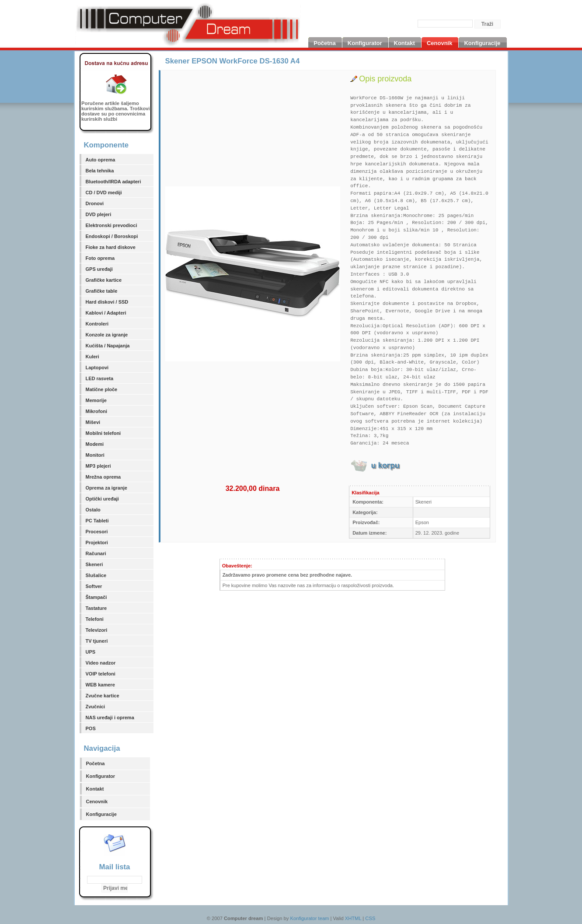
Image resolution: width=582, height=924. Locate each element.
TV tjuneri (97, 641)
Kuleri (92, 357)
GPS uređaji (99, 269)
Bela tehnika (100, 171)
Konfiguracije (101, 814)
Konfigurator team (310, 918)
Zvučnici (96, 707)
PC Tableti (97, 521)
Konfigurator (101, 776)
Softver (94, 586)
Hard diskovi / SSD (107, 302)
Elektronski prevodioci (112, 225)
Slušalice (96, 575)
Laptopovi (97, 367)
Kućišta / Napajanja (108, 346)
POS (91, 728)
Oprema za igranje (106, 488)
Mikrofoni (97, 411)
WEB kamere (100, 685)
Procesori (97, 532)
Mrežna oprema (103, 477)
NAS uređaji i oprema (110, 717)
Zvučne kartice (103, 696)
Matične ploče (102, 389)
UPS (91, 652)
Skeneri (94, 564)
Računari (96, 553)
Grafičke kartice (104, 280)
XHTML (353, 918)
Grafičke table (102, 291)
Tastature (96, 608)
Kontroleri (97, 324)
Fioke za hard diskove (111, 247)
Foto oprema (100, 258)
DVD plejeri (99, 214)
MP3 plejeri (98, 466)
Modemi (95, 444)
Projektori (97, 542)
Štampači (96, 597)
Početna (96, 763)
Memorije (96, 400)
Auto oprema (101, 160)
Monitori (95, 455)
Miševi (93, 422)
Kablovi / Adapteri (106, 313)
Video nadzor (101, 663)
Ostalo (93, 510)
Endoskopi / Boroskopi (112, 236)
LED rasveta (100, 378)
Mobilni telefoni (103, 433)
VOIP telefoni (101, 674)
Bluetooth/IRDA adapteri (113, 182)
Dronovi (95, 203)
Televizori (97, 630)
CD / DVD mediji (104, 192)
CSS (370, 918)
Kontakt (95, 789)
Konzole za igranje (107, 335)
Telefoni (95, 619)
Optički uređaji (102, 499)
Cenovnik (97, 801)
